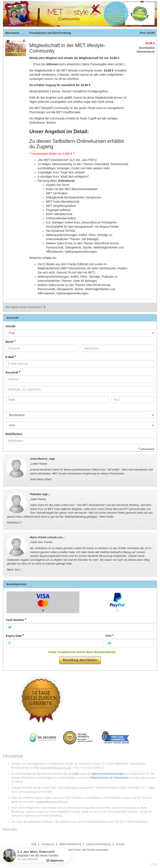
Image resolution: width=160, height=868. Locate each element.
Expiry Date (14, 636)
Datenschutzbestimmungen (108, 774)
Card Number (15, 620)
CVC (109, 636)
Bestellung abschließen (80, 660)
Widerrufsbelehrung (70, 844)
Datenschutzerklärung (99, 844)
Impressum (48, 844)
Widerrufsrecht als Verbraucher (109, 778)
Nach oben (10, 829)
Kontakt (120, 844)
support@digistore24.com (56, 768)
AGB (75, 774)
